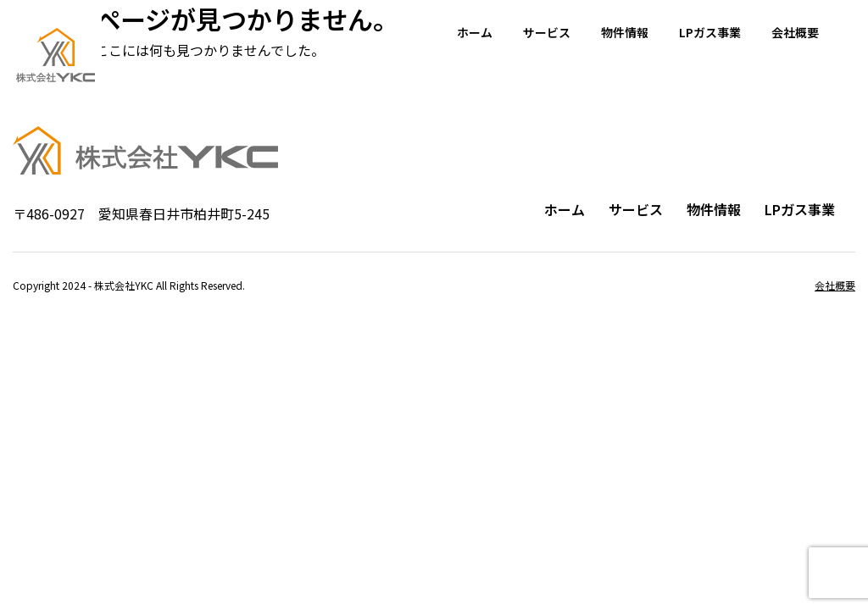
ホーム (475, 32)
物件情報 (625, 32)
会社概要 (795, 32)
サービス (547, 32)
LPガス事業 (710, 32)
